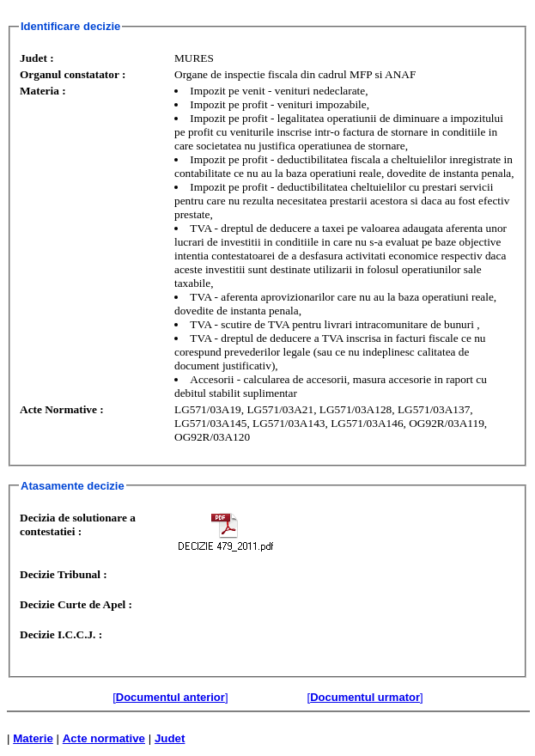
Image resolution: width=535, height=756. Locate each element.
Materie (33, 738)
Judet (170, 738)
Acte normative (104, 738)
